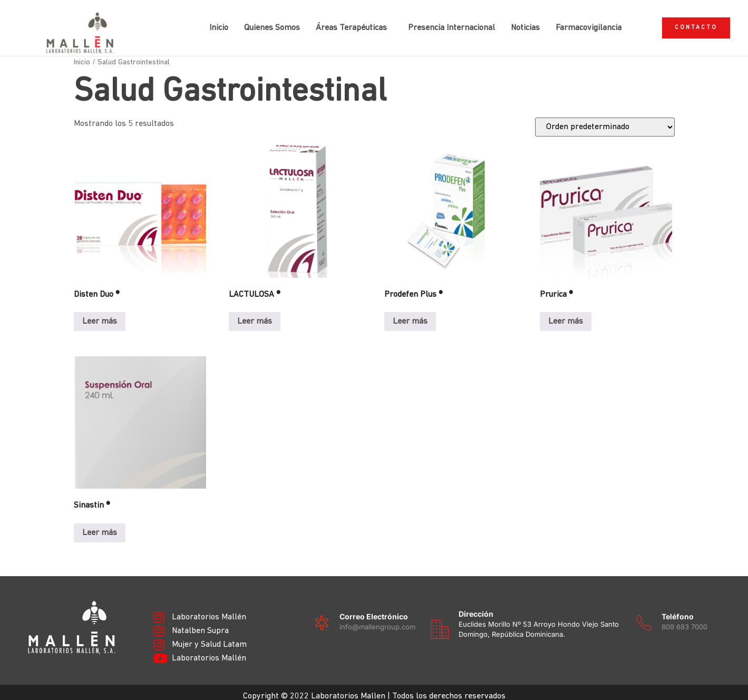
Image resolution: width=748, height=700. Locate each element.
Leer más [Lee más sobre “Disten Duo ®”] (100, 313)
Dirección (476, 605)
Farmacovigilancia (580, 24)
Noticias (517, 24)
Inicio (210, 24)
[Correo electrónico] (322, 614)
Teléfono (678, 607)
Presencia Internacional (443, 24)
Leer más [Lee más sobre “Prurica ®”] (566, 313)
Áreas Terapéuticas (343, 24)
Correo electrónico (374, 607)
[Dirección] (440, 620)
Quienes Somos (264, 24)
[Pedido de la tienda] (605, 119)
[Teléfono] (644, 614)
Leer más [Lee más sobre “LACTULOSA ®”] (255, 313)
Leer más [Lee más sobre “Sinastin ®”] (100, 524)
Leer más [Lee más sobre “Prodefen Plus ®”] (410, 313)
